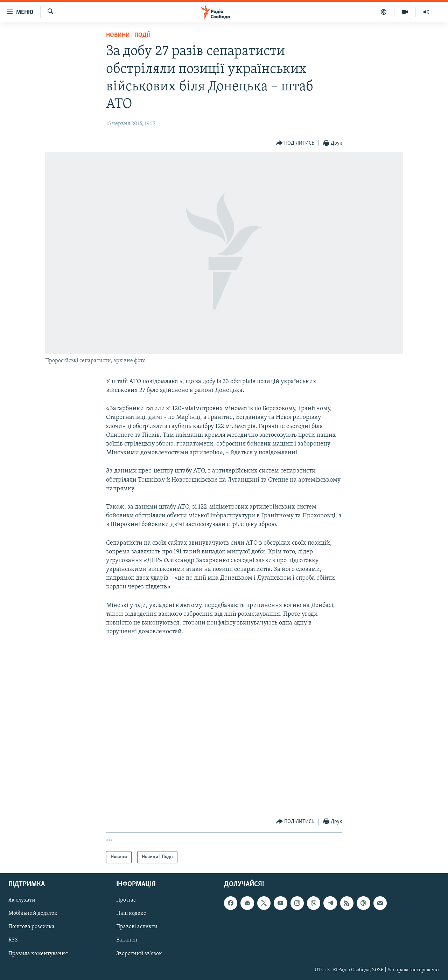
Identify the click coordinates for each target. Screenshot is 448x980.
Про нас (126, 900)
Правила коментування (38, 953)
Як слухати (22, 900)
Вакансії (127, 940)
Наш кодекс (131, 913)
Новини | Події (128, 35)
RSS (13, 940)
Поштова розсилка (31, 927)
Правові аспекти (137, 927)
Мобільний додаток (33, 913)
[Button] (295, 143)
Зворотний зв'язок (139, 953)
